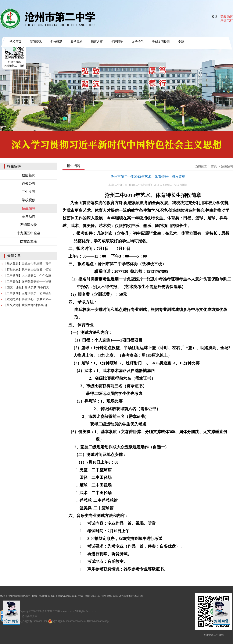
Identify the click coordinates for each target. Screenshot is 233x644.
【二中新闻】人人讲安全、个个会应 (28, 275)
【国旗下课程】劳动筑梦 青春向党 (26, 287)
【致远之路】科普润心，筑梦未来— (28, 299)
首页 (214, 166)
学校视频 (29, 200)
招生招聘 (29, 208)
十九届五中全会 (29, 233)
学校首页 (15, 42)
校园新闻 (29, 175)
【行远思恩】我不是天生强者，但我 (28, 270)
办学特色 (137, 42)
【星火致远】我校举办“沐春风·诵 (26, 305)
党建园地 (117, 42)
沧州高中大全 (30, 616)
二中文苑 (29, 192)
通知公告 (29, 183)
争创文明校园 (161, 42)
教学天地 (76, 42)
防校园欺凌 (29, 241)
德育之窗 (97, 42)
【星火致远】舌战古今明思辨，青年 (28, 264)
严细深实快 (29, 225)
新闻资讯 (36, 42)
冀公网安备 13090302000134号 (67, 621)
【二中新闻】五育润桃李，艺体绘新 (28, 293)
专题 (181, 42)
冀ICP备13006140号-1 (99, 621)
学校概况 (56, 42)
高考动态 (29, 217)
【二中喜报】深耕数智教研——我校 (28, 281)
